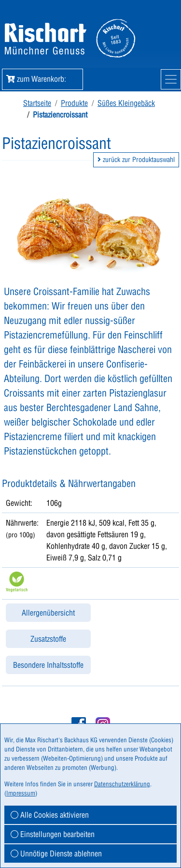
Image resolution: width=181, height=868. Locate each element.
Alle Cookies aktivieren (50, 815)
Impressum (21, 793)
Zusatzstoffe (48, 639)
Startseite (37, 103)
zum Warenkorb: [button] (42, 79)
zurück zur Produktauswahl (136, 160)
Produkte (74, 103)
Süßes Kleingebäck (126, 103)
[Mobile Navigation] (171, 79)
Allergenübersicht (48, 613)
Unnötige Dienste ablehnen (56, 853)
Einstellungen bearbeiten (53, 834)
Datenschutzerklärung (122, 784)
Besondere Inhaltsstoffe (48, 665)
